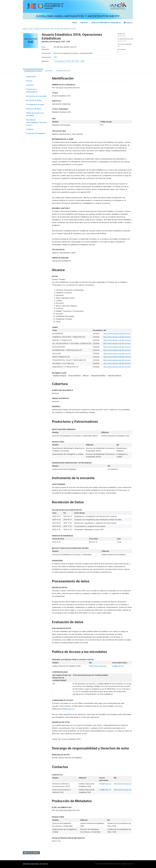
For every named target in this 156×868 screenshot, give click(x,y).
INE (52, 29)
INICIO (75, 23)
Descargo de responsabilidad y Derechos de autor (36, 122)
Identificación (31, 77)
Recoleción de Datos (34, 100)
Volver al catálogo (31, 853)
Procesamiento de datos (35, 104)
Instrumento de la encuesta (36, 96)
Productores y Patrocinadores (32, 91)
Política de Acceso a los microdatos (35, 114)
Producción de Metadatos (36, 133)
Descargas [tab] (49, 71)
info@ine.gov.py (118, 666)
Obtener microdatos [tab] (63, 71)
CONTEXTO (84, 23)
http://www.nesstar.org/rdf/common (117, 334)
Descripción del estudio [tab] (33, 71)
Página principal (28, 29)
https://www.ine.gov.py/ (98, 666)
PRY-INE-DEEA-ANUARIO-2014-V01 (65, 29)
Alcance (29, 81)
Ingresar (128, 23)
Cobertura (30, 85)
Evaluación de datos (33, 109)
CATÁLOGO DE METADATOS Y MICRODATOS (106, 23)
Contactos (30, 129)
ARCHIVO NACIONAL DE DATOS (35, 864)
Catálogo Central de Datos (42, 29)
